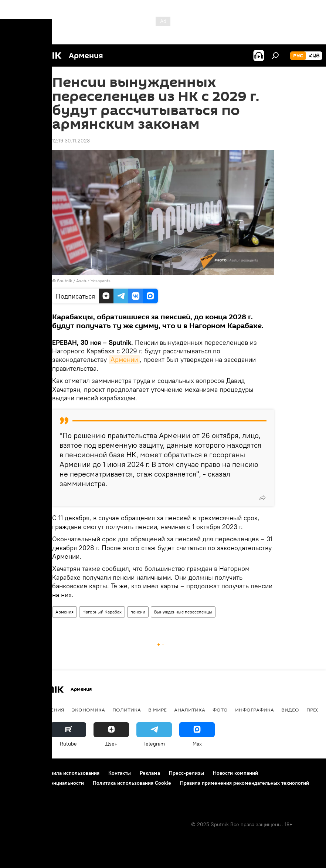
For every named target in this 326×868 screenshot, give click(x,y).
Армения (64, 612)
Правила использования (70, 773)
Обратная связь (26, 793)
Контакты (120, 773)
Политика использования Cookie (132, 783)
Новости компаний (235, 773)
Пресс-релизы (186, 773)
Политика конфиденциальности (46, 783)
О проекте (20, 773)
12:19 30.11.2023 (71, 141)
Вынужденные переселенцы (183, 612)
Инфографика (254, 710)
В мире (157, 710)
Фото (220, 710)
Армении (124, 359)
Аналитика (190, 710)
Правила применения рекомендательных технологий (244, 783)
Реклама (150, 773)
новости (20, 710)
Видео (290, 710)
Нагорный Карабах (102, 612)
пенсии (138, 612)
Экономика (88, 710)
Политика (127, 710)
